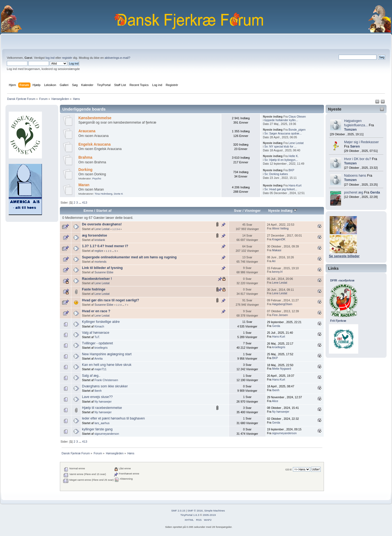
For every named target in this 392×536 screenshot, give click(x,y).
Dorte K (118, 194)
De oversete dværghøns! (102, 224)
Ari (274, 261)
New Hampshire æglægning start (107, 354)
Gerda (375, 192)
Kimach (99, 326)
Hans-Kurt (295, 185)
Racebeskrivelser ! (97, 279)
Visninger (252, 211)
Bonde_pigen (297, 130)
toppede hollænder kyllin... (281, 120)
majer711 (100, 369)
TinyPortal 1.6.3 (190, 515)
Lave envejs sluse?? (97, 397)
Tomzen (350, 130)
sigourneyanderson (107, 434)
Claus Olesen (297, 117)
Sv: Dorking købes (276, 174)
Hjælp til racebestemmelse (102, 408)
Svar (238, 211)
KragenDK (279, 239)
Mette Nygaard (282, 369)
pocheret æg (354, 192)
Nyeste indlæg (282, 211)
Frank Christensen (106, 380)
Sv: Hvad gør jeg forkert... (281, 189)
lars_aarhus (102, 423)
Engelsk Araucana (94, 144)
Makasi (277, 250)
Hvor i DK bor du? (358, 159)
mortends (100, 262)
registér (67, 58)
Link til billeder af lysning (102, 268)
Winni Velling (281, 228)
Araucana (87, 131)
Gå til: (289, 469)
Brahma (85, 157)
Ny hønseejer (103, 402)
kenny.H (277, 272)
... (80, 203)
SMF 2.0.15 (178, 511)
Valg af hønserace (96, 333)
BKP (291, 170)
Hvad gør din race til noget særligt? (111, 300)
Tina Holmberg (104, 194)
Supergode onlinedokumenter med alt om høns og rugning (129, 257)
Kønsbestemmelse (95, 118)
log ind (50, 58)
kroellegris (101, 348)
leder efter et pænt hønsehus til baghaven (113, 418)
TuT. (97, 337)
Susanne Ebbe (104, 272)
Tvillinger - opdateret (97, 343)
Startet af (104, 211)
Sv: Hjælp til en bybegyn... (281, 160)
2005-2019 (209, 515)
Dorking (85, 170)
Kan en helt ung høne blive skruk (107, 365)
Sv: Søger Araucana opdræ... (283, 133)
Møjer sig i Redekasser (362, 142)
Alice (275, 401)
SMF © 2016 (195, 511)
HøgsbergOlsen (282, 304)
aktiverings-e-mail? (117, 58)
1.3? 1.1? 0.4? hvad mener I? (105, 246)
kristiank (100, 240)
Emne (88, 211)
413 (85, 203)
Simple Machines (215, 511)
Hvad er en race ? (96, 311)
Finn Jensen (280, 315)
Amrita (98, 359)
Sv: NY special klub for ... (280, 146)
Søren (355, 146)
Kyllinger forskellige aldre (101, 322)
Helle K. (294, 156)
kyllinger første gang (97, 429)
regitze (99, 251)
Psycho (97, 178)
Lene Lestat (296, 143)
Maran (84, 185)
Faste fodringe (94, 289)
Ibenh (98, 391)
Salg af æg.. (91, 376)
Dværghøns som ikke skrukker (105, 386)
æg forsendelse (94, 235)
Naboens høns (355, 176)
